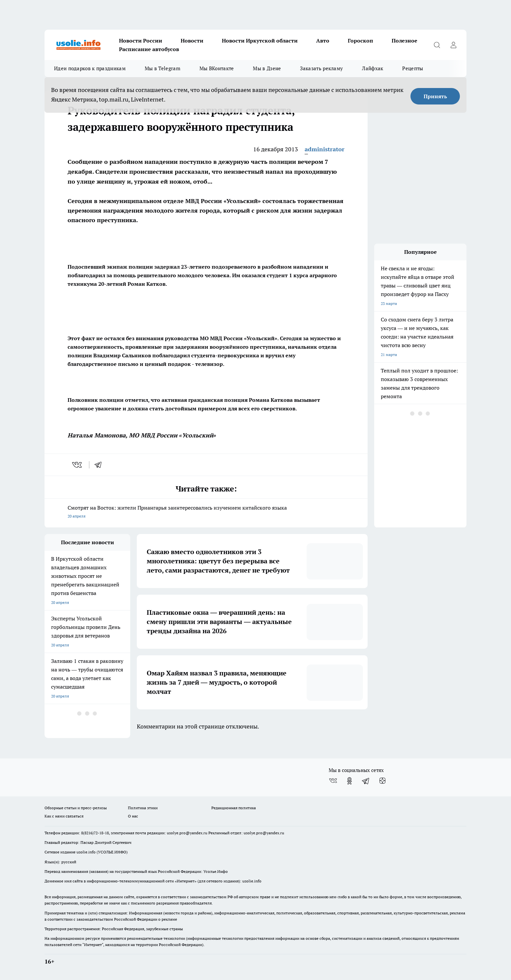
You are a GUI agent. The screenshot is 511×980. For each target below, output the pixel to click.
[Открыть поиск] (437, 45)
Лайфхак (373, 68)
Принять (435, 96)
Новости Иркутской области (260, 41)
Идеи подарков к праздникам (90, 68)
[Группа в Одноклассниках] (349, 781)
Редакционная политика (234, 808)
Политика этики (143, 808)
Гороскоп (361, 41)
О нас (133, 816)
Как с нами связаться (64, 816)
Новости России (141, 41)
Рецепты (413, 68)
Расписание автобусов (149, 49)
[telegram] (100, 465)
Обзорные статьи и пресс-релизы (76, 808)
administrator (325, 149)
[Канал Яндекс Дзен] (382, 781)
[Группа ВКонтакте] (333, 781)
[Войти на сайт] (453, 45)
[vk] (78, 465)
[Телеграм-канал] (366, 781)
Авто (323, 41)
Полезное (405, 41)
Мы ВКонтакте (217, 68)
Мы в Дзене (267, 68)
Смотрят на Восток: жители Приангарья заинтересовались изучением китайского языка (206, 512)
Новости (192, 41)
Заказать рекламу (321, 68)
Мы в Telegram (163, 68)
